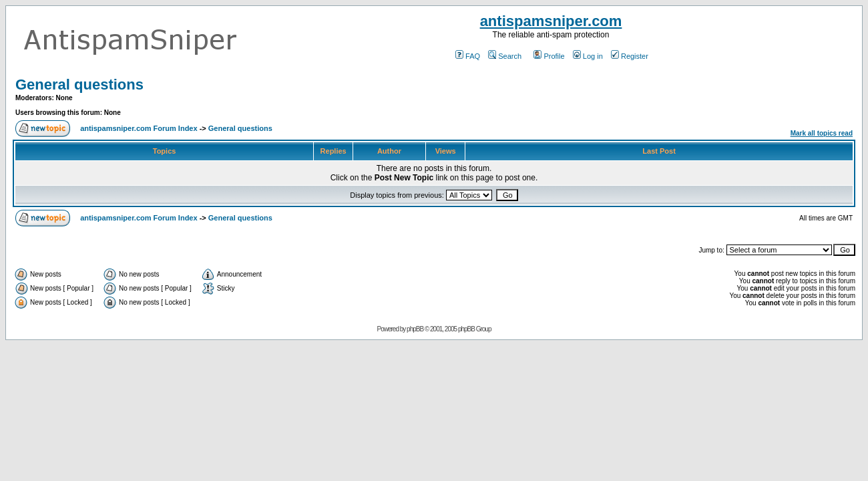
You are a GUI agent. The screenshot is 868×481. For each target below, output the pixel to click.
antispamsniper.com (551, 21)
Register (630, 56)
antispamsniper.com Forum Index (139, 128)
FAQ (468, 56)
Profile (549, 56)
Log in (588, 56)
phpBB (415, 329)
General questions (79, 85)
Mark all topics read (822, 133)
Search (505, 56)
